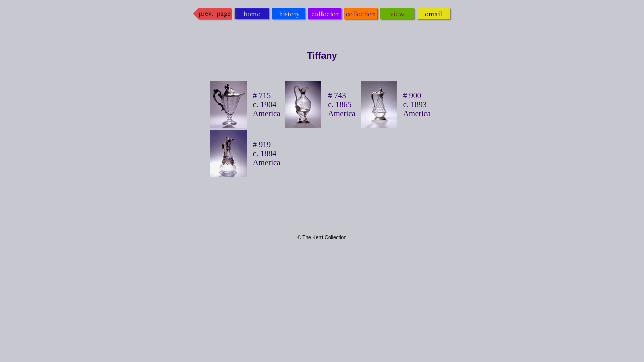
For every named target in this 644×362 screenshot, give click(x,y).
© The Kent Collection (322, 238)
